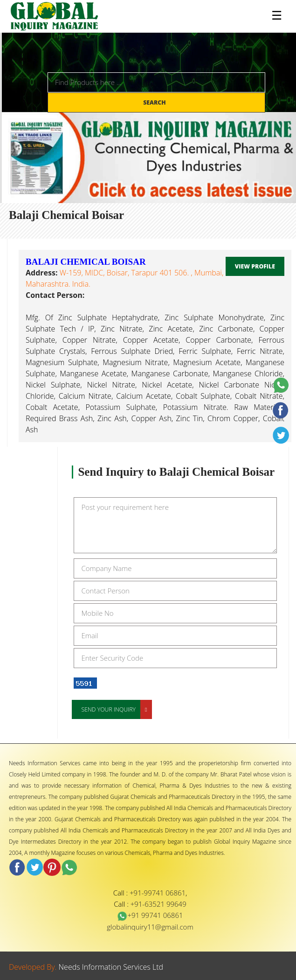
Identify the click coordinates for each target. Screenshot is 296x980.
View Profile (255, 266)
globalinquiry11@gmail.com (150, 927)
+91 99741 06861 (150, 915)
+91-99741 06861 (158, 893)
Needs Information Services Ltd (111, 967)
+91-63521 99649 (158, 904)
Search (155, 102)
